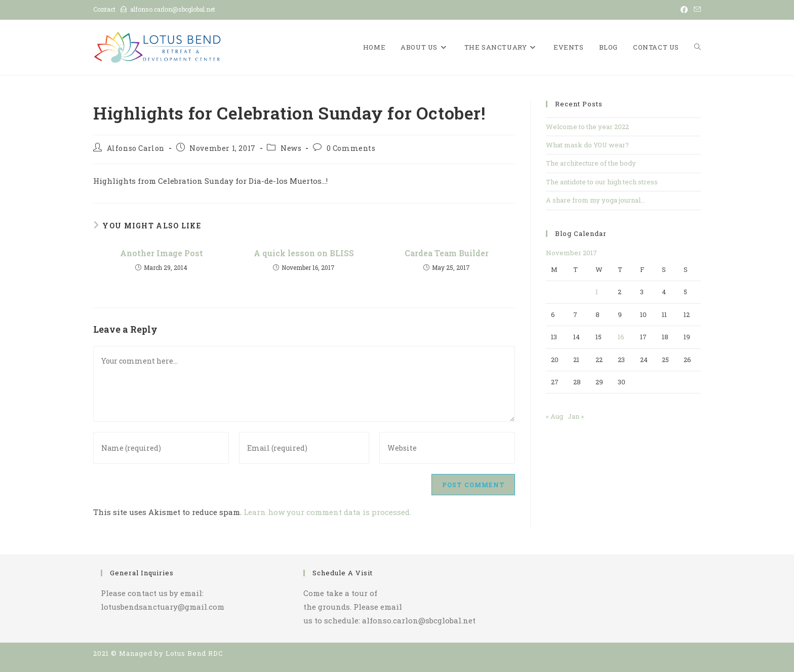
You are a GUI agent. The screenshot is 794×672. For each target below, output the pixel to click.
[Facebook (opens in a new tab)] (684, 10)
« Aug (554, 416)
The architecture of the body (591, 163)
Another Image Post (162, 253)
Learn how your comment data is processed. (327, 512)
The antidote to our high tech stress (602, 182)
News (291, 148)
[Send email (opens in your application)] (696, 10)
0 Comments (351, 148)
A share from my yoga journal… (595, 200)
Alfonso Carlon (136, 148)
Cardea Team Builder (447, 253)
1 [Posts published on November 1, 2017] (597, 292)
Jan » (576, 416)
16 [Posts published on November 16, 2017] (621, 337)
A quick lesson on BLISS (304, 253)
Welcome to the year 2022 (587, 127)
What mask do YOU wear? (587, 145)
